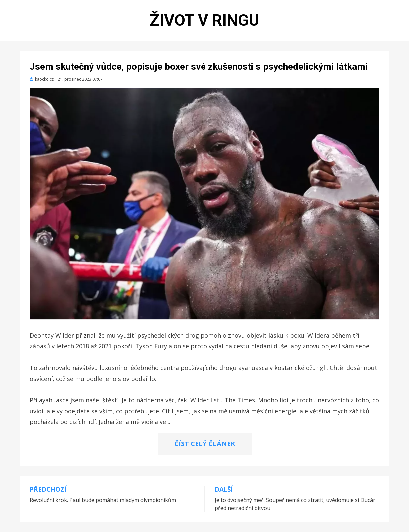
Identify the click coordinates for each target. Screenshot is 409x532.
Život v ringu (204, 20)
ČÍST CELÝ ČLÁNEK (205, 444)
